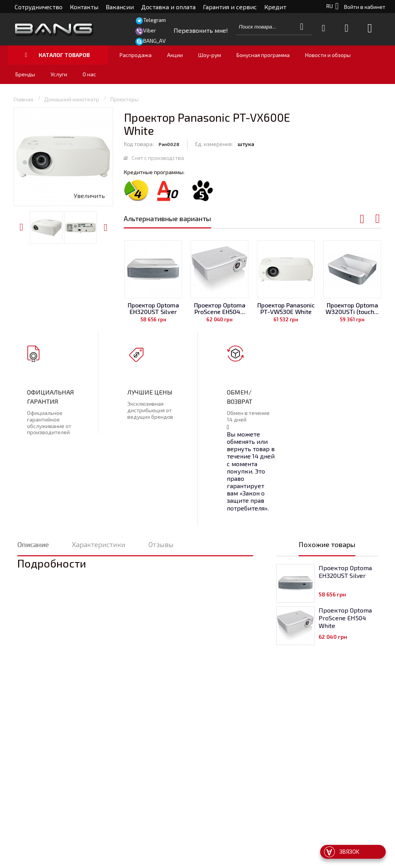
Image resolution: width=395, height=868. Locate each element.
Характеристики (99, 544)
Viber (149, 30)
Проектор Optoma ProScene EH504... (220, 308)
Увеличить (89, 196)
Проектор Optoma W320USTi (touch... (352, 308)
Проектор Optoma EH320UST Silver (153, 308)
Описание (33, 544)
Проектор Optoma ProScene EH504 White (345, 618)
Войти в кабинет (365, 7)
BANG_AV (154, 41)
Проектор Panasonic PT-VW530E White (286, 308)
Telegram (154, 20)
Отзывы (161, 544)
